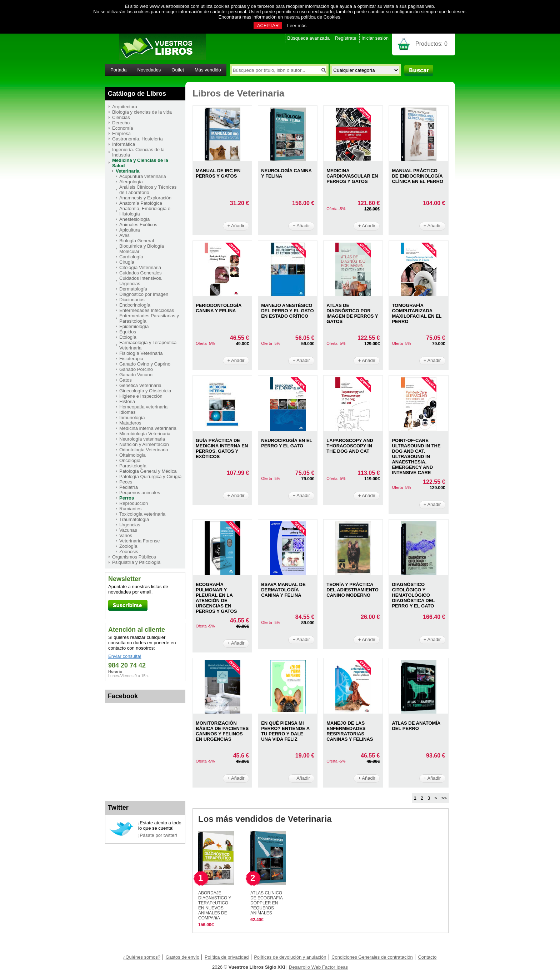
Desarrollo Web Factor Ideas (318, 967)
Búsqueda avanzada (308, 38)
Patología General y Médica (148, 471)
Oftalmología (132, 455)
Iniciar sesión (375, 38)
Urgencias (130, 525)
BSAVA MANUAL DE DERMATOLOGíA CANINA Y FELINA (283, 590)
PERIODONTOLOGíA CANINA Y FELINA (219, 308)
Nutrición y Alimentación (144, 444)
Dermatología (133, 289)
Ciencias (121, 117)
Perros (127, 498)
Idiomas (127, 412)
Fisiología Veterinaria (141, 353)
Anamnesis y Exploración (145, 198)
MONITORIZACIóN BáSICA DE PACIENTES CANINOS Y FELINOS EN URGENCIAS (222, 731)
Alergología (131, 182)
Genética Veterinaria (140, 385)
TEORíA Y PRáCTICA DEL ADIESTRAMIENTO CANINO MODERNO (352, 590)
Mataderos (130, 423)
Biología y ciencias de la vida (142, 112)
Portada (119, 70)
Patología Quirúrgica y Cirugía (150, 476)
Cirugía (127, 262)
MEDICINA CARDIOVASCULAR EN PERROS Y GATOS (352, 176)
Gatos (126, 380)
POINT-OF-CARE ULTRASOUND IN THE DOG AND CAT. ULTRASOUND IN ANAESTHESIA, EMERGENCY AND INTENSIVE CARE (416, 456)
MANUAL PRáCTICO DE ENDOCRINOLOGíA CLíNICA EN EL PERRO (417, 176)
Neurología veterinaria (142, 439)
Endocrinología (135, 305)
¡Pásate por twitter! (158, 835)
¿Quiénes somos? (142, 957)
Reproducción (134, 503)
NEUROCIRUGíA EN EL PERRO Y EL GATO (287, 443)
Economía (123, 128)
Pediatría (129, 487)
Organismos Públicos (134, 557)
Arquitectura (125, 107)
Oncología (130, 460)
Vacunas (128, 530)
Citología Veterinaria (140, 267)
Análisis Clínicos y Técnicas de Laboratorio (148, 190)
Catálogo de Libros (137, 94)
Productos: (431, 44)
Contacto (427, 957)
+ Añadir (236, 226)
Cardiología (131, 257)
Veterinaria (128, 171)
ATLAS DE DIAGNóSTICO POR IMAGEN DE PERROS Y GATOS (352, 313)
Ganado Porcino (136, 369)
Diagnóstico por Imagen (144, 294)
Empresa (121, 133)
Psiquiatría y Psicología (136, 562)
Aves (124, 235)
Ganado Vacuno (136, 375)
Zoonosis (129, 552)
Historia (127, 401)
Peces (126, 482)
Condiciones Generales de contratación (372, 957)
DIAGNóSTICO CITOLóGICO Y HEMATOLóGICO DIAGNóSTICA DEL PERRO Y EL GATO (413, 595)
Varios (126, 535)
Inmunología (132, 418)
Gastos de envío (183, 957)
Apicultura (130, 230)
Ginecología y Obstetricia (145, 391)
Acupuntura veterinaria (143, 176)
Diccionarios (132, 300)
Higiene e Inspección (141, 396)
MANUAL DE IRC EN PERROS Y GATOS (218, 173)
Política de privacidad (227, 957)
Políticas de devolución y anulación (290, 957)
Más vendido (208, 70)
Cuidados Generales (141, 273)
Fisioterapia (131, 359)
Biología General (137, 241)
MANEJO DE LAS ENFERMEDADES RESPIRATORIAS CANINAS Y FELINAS (350, 731)
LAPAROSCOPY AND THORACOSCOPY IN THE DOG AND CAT (350, 446)
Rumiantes (130, 509)
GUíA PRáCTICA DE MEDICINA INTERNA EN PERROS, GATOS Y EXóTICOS (222, 448)
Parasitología (133, 466)
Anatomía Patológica (141, 203)
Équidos (128, 332)
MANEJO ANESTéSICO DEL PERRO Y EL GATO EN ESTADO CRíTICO (287, 311)
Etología (128, 337)
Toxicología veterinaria (142, 514)
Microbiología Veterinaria (145, 434)
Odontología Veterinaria (144, 450)
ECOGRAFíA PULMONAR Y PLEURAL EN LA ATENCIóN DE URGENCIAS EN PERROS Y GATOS (216, 598)
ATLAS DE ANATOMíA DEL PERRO (416, 726)
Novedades (149, 70)
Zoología (128, 546)
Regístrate (346, 38)
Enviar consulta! (125, 656)
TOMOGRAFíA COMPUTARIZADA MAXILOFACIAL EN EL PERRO (417, 313)
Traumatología (134, 519)
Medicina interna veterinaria (148, 428)
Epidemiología (134, 326)
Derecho (121, 123)
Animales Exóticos (138, 225)
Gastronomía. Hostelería (137, 139)
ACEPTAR (268, 26)
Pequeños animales (140, 493)
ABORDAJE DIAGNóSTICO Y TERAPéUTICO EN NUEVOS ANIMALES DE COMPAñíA (215, 905)
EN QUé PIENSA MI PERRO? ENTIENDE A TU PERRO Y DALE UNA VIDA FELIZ (285, 731)
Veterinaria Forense (139, 541)
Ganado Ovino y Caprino (145, 364)
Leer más (297, 26)
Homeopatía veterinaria (143, 407)
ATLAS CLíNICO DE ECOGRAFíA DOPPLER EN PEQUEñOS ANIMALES (266, 903)
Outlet (178, 70)
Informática (124, 144)
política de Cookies (321, 17)
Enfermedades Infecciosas (147, 310)
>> (444, 798)
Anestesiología (134, 219)
